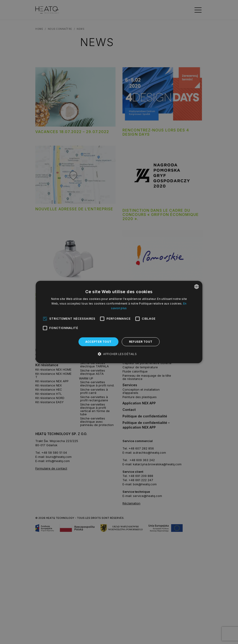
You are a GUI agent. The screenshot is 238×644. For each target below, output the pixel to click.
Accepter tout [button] (98, 342)
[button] (119, 354)
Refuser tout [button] (141, 342)
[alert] (119, 322)
